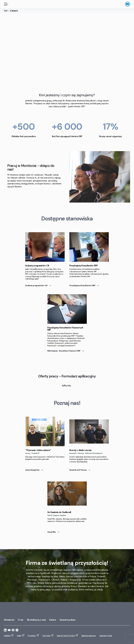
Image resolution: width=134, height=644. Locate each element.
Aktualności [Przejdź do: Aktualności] (9, 620)
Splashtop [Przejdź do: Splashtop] (7, 636)
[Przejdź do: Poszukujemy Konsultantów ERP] (89, 261)
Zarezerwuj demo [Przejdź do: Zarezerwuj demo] (67, 620)
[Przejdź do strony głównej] (128, 4)
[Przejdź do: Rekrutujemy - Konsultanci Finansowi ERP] (67, 323)
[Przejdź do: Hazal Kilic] (67, 507)
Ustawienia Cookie (106, 636)
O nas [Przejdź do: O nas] (21, 620)
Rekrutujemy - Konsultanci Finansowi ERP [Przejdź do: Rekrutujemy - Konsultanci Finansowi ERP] (66, 351)
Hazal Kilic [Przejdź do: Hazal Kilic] (53, 532)
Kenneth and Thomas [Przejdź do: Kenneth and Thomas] (80, 470)
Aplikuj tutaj (67, 386)
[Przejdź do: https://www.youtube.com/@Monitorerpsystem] (9, 630)
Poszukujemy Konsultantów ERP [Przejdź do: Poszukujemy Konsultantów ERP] (84, 286)
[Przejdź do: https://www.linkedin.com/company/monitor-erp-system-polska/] (5, 630)
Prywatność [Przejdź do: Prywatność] (32, 636)
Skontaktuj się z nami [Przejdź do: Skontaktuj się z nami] (36, 620)
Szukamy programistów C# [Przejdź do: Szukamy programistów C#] (38, 286)
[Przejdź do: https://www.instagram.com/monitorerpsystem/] (17, 630)
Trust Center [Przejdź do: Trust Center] (46, 636)
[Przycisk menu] (6, 4)
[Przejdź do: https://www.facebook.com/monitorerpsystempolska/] (13, 630)
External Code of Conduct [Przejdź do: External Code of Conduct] (66, 636)
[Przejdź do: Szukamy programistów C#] (45, 261)
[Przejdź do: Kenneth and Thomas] (89, 445)
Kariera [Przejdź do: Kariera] (53, 620)
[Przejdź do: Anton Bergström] (45, 445)
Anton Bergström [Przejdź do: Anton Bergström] (34, 470)
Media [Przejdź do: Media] (19, 636)
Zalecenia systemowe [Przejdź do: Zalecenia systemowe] (89, 636)
